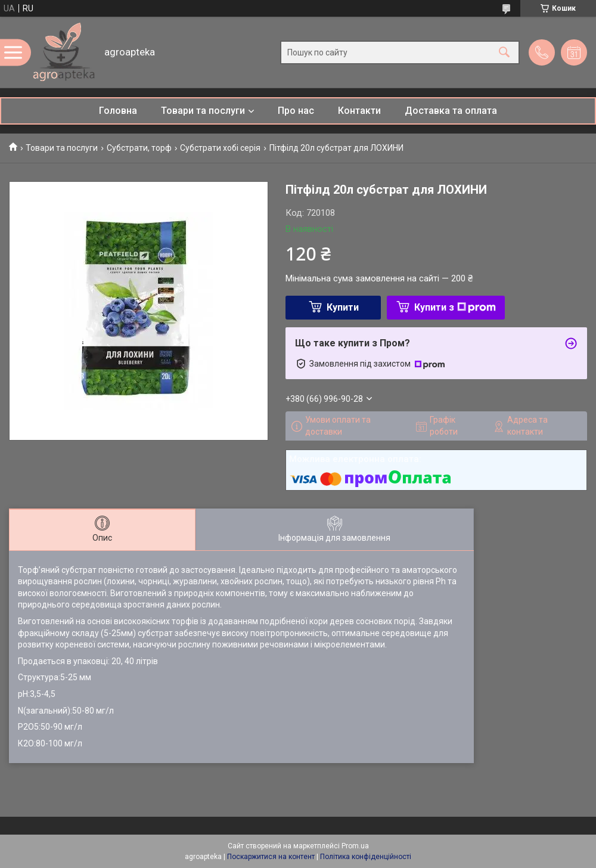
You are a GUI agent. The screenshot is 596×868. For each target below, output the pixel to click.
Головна (118, 111)
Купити (343, 307)
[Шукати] (504, 52)
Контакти (359, 111)
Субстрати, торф (139, 148)
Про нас (296, 111)
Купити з (455, 307)
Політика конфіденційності (366, 857)
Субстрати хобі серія (220, 148)
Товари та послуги (203, 111)
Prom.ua (355, 846)
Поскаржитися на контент (271, 857)
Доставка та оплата (451, 111)
